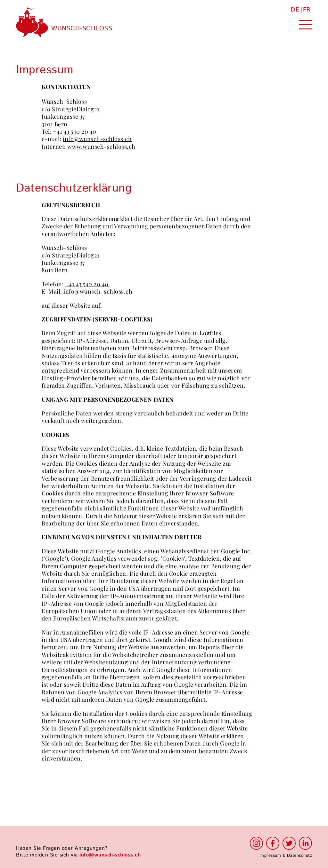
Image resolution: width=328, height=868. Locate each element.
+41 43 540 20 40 (75, 132)
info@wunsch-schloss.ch (97, 139)
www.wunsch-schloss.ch (101, 147)
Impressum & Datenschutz (286, 856)
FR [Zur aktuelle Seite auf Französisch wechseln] (307, 10)
